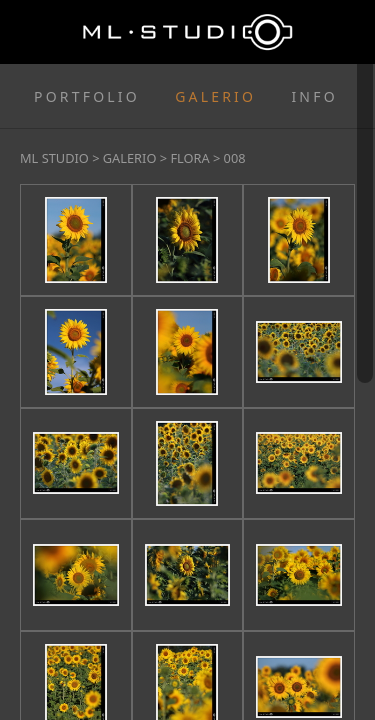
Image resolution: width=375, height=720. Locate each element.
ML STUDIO (54, 158)
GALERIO (215, 96)
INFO (314, 96)
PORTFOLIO (87, 96)
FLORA (189, 158)
